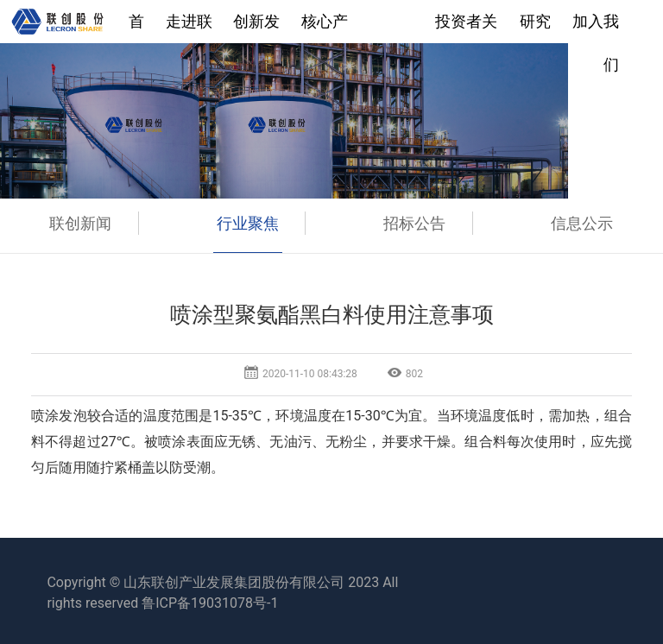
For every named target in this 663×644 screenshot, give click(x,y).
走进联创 (189, 28)
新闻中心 (392, 28)
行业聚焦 (248, 223)
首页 (136, 28)
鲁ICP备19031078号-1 (210, 603)
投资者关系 (466, 28)
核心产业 (325, 28)
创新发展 (256, 28)
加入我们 (596, 28)
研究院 (535, 28)
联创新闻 (80, 223)
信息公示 (582, 223)
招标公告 (414, 223)
